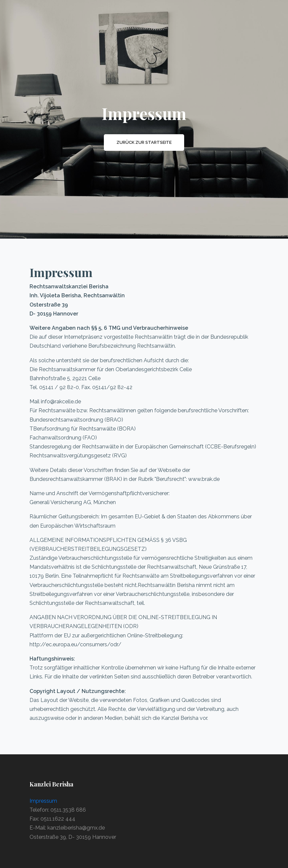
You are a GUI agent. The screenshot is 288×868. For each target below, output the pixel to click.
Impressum (43, 801)
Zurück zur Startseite (144, 142)
